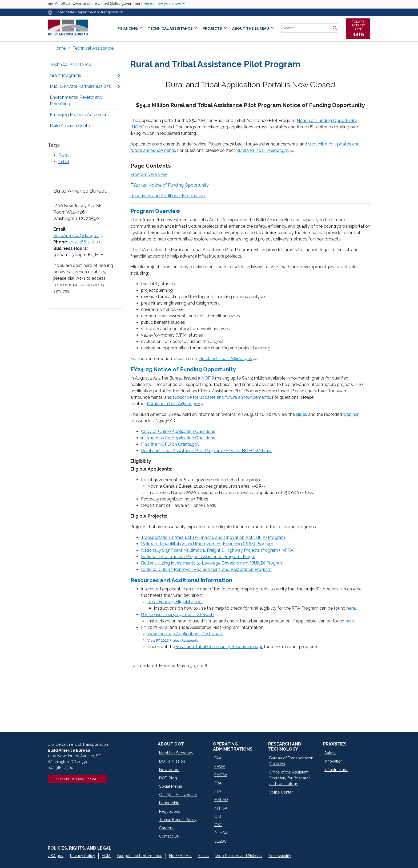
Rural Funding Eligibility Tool (175, 602)
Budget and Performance (140, 856)
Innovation (333, 761)
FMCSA (221, 775)
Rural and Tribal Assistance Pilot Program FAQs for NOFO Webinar (206, 451)
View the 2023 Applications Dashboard (185, 634)
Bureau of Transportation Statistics (291, 761)
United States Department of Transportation (89, 12)
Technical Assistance (170, 28)
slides (302, 414)
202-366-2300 (85, 242)
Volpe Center (281, 792)
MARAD (221, 800)
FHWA (220, 766)
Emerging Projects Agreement (79, 115)
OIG (218, 816)
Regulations (170, 811)
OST (218, 825)
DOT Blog (168, 778)
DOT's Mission (172, 761)
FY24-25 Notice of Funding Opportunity (170, 185)
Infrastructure (336, 770)
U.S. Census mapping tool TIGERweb (177, 615)
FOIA (106, 856)
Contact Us (169, 836)
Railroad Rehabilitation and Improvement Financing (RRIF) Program (207, 544)
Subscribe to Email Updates (77, 779)
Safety (330, 753)
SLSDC (220, 841)
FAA (218, 758)
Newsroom (169, 770)
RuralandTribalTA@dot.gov (265, 150)
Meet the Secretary (176, 753)
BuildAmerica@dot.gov (78, 236)
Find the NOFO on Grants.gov (170, 444)
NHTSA (221, 808)
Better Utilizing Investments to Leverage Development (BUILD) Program (212, 563)
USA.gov (56, 856)
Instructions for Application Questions (179, 438)
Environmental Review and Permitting (76, 100)
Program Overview (149, 174)
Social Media (171, 786)
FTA (218, 791)
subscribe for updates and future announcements (221, 397)
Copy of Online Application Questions (178, 431)
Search (335, 28)
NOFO (208, 378)
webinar (351, 414)
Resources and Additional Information (168, 196)
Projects (212, 28)
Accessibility (280, 856)
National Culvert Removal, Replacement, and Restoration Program (206, 569)
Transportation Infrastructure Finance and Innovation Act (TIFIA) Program (213, 537)
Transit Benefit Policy (178, 820)
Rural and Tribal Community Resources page (219, 647)
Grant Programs (85, 75)
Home (59, 48)
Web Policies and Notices (239, 856)
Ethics (204, 856)
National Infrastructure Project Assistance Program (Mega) (198, 557)
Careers (166, 828)
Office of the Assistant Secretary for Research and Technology (290, 778)
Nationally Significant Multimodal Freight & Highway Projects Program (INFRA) (218, 550)
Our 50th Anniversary (178, 794)
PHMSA (221, 833)
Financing (128, 28)
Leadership (169, 803)
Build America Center (71, 126)
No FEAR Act (180, 856)
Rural (63, 155)
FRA (218, 783)
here (351, 608)
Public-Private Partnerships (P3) (85, 86)
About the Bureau (251, 28)
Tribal (64, 162)
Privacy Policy (83, 856)
